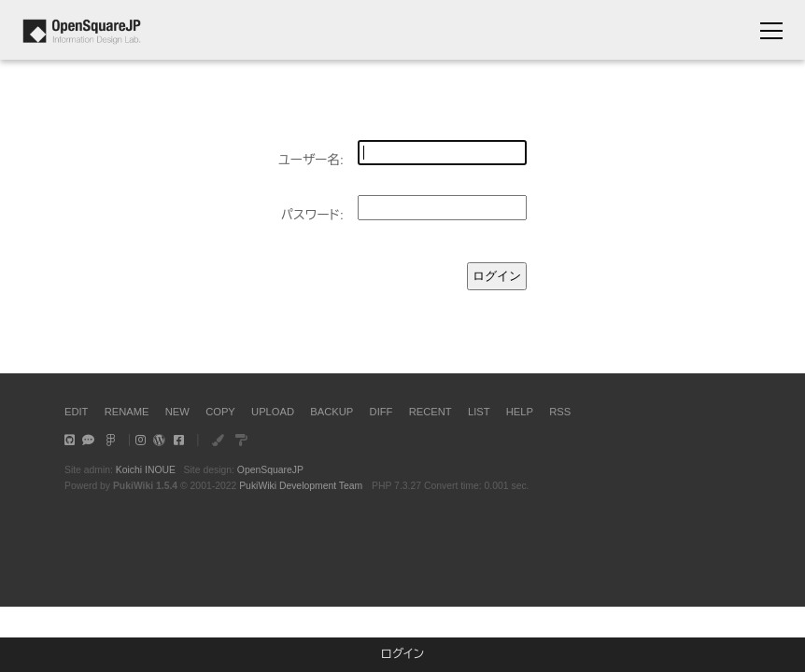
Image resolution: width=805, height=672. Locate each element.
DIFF (381, 412)
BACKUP (332, 412)
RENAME (127, 412)
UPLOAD (273, 412)
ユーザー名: (311, 160)
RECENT (431, 412)
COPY (220, 412)
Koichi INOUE (146, 470)
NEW (177, 412)
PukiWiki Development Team (301, 486)
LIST (479, 412)
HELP (520, 412)
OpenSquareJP (270, 470)
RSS (560, 412)
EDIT (76, 412)
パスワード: (312, 215)
